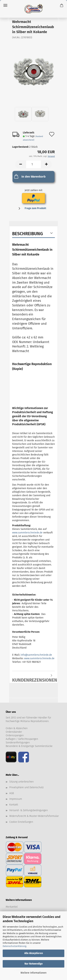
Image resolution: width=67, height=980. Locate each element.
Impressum (16, 799)
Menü (5, 5)
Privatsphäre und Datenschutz (26, 787)
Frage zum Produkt (35, 208)
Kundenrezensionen (33, 679)
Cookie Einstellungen (21, 822)
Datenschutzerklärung (14, 946)
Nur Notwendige (34, 964)
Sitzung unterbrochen (21, 782)
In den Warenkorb (29, 176)
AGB (12, 793)
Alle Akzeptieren (34, 953)
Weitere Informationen (33, 973)
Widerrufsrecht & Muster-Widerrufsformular (34, 816)
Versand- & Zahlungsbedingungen (28, 810)
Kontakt (14, 805)
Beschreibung (28, 234)
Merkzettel (12, 907)
